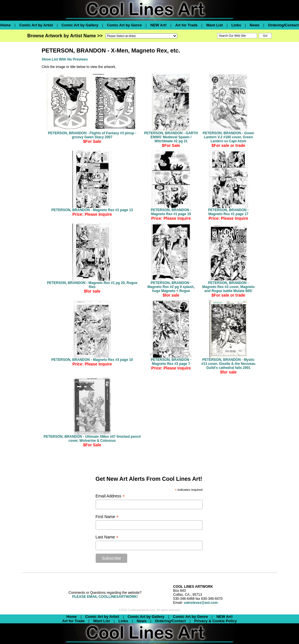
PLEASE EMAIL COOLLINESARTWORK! (105, 597)
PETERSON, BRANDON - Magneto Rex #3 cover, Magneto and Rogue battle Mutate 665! (228, 287)
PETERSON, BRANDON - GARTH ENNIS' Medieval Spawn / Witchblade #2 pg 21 (171, 137)
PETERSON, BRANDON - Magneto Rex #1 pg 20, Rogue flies (92, 285)
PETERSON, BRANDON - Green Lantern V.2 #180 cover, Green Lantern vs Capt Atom (228, 137)
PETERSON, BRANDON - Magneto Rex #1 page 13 (92, 210)
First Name (107, 517)
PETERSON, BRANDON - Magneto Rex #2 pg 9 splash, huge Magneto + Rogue (171, 287)
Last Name (107, 537)
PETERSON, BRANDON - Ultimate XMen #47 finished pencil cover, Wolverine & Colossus (92, 439)
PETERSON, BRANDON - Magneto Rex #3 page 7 (171, 362)
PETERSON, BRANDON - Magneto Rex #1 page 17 (228, 212)
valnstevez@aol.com (201, 603)
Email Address (110, 496)
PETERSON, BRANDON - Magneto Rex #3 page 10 (92, 360)
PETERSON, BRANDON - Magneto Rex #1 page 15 (171, 212)
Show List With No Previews (65, 59)
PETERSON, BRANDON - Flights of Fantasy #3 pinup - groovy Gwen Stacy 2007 (92, 135)
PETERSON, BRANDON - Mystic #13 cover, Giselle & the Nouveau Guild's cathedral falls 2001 (228, 364)
